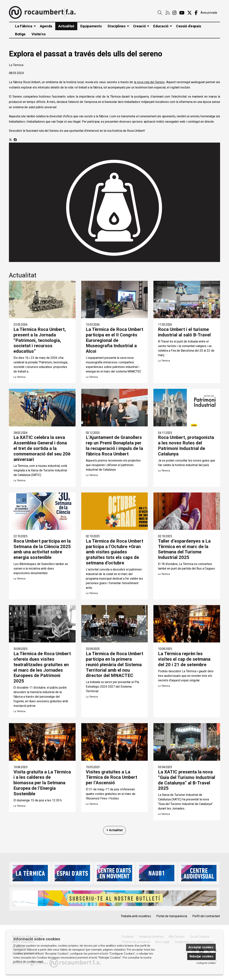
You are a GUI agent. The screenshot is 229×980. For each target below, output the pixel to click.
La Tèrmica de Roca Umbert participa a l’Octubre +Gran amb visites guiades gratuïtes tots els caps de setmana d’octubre (114, 552)
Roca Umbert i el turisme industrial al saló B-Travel (184, 332)
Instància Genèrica (151, 937)
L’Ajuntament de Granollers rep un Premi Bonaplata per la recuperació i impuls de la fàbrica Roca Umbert (114, 446)
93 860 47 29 (21, 947)
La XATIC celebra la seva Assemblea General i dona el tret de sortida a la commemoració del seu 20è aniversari (42, 448)
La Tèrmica (16, 65)
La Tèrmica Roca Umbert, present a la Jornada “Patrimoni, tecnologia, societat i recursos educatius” (40, 340)
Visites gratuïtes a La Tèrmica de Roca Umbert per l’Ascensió (111, 777)
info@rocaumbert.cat (26, 953)
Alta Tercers (177, 937)
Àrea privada (209, 13)
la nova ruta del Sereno (149, 82)
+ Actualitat (114, 830)
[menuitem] (168, 13)
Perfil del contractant (206, 916)
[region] (114, 202)
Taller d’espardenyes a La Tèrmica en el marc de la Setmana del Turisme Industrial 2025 (184, 549)
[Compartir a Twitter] (10, 140)
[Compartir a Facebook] (15, 140)
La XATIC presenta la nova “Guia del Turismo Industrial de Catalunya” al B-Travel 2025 (187, 780)
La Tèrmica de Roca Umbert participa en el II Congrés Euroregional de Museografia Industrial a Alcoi (114, 340)
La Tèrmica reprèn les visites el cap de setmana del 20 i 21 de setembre (184, 659)
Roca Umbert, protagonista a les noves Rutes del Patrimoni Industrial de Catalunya (186, 446)
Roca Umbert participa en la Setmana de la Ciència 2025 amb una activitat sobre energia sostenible (42, 549)
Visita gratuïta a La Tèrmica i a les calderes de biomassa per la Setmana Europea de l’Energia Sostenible (42, 783)
